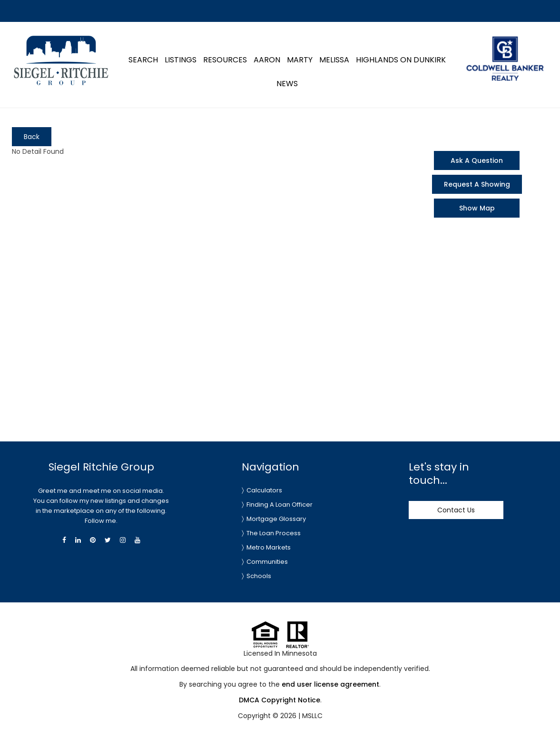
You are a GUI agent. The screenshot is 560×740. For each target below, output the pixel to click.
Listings (181, 60)
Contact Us (456, 510)
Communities (267, 562)
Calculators (264, 490)
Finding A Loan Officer (280, 505)
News (287, 84)
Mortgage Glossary (276, 519)
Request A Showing (477, 184)
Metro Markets (269, 547)
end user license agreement (330, 684)
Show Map (477, 208)
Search (143, 60)
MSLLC (312, 716)
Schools (259, 576)
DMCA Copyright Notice (280, 700)
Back (32, 137)
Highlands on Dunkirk (401, 60)
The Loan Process (274, 533)
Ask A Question (477, 160)
